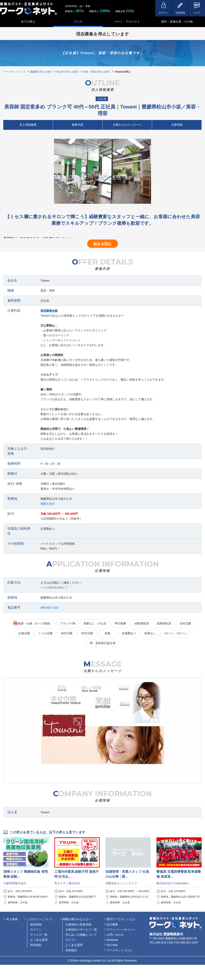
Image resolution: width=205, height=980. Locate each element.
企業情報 (177, 125)
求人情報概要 (28, 125)
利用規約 (36, 945)
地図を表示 (48, 504)
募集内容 (78, 125)
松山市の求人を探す (68, 72)
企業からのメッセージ (127, 125)
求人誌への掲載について (81, 935)
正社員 (78, 22)
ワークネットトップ (14, 72)
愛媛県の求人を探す (41, 72)
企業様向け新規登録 (78, 924)
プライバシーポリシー (121, 930)
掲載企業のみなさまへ (77, 919)
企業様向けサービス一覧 (81, 930)
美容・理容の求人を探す (97, 72)
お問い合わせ (115, 935)
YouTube (112, 945)
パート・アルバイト (127, 22)
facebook (112, 940)
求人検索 (12, 919)
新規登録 (36, 924)
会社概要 (112, 924)
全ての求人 (28, 22)
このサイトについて (40, 919)
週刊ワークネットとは (121, 919)
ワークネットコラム (119, 950)
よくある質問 (39, 940)
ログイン (36, 930)
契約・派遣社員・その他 (177, 22)
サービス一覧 (39, 935)
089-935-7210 (49, 608)
